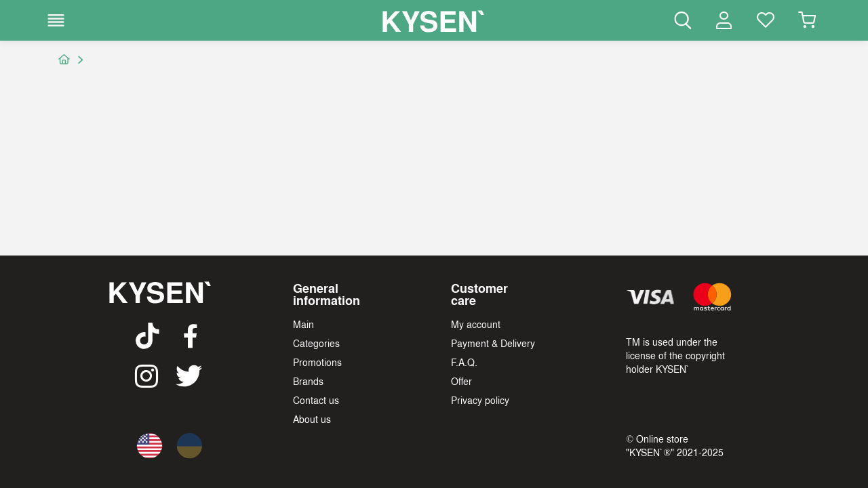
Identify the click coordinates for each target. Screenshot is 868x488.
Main (303, 324)
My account (476, 324)
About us (312, 419)
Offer (461, 381)
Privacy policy (480, 400)
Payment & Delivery (493, 343)
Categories (316, 343)
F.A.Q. (464, 362)
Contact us (316, 400)
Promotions (317, 362)
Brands (308, 381)
